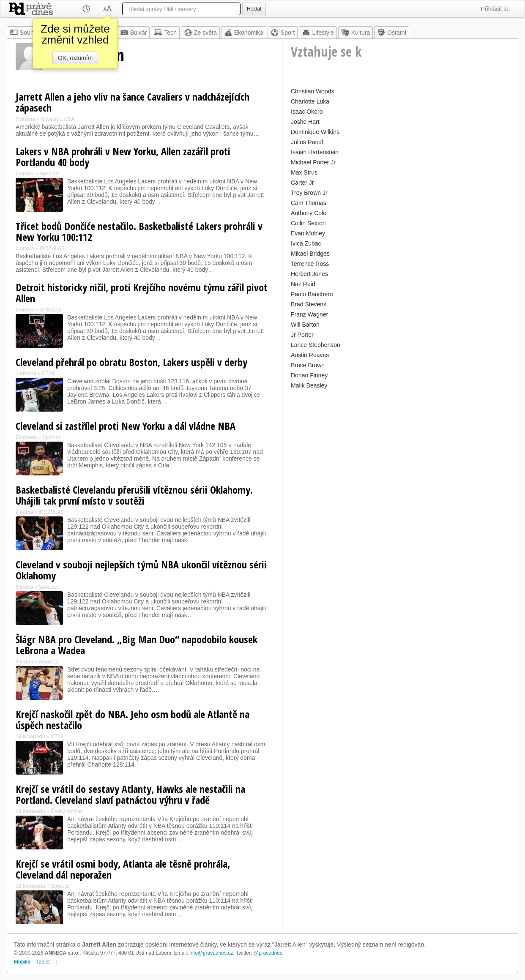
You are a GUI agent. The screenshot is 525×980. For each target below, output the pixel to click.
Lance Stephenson (316, 345)
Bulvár (134, 33)
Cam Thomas (309, 203)
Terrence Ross (310, 264)
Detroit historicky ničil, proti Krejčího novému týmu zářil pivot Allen (142, 293)
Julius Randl (307, 142)
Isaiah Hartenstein (315, 152)
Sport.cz (49, 174)
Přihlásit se (495, 9)
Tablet (43, 962)
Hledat (254, 9)
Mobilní (22, 962)
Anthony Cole (309, 213)
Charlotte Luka (310, 101)
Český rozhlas (67, 811)
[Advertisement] (400, 450)
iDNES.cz (51, 310)
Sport (283, 33)
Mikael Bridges (310, 254)
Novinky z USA (57, 119)
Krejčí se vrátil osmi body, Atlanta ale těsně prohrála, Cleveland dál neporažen (123, 869)
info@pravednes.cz (211, 953)
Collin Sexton (308, 223)
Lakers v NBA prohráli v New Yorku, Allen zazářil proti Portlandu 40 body (123, 157)
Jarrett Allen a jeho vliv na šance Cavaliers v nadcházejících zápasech (133, 102)
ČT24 (48, 374)
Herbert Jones (309, 274)
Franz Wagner (309, 314)
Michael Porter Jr (313, 162)
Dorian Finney (309, 375)
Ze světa (200, 33)
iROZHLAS (52, 248)
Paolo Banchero (312, 294)
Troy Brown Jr (309, 193)
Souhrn (24, 33)
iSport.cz (49, 662)
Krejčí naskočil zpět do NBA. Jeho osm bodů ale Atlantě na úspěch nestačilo (133, 719)
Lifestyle (318, 33)
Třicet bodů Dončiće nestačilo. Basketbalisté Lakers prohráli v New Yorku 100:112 (139, 231)
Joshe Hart (305, 122)
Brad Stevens (309, 304)
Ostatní (392, 33)
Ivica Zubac (306, 243)
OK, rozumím (75, 58)
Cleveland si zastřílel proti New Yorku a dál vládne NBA (126, 426)
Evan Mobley (308, 233)
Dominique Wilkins (315, 132)
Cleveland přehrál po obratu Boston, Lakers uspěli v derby (131, 362)
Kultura (355, 33)
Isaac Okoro (307, 112)
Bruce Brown (308, 365)
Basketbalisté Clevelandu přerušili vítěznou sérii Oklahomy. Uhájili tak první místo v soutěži (134, 495)
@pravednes (268, 953)
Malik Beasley (309, 385)
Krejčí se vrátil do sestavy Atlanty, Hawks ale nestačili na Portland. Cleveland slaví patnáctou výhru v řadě (130, 794)
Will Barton (305, 325)
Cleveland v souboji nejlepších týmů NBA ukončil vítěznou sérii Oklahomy (141, 570)
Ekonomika (244, 33)
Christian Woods (312, 91)
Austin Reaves (310, 355)
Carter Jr (302, 183)
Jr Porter (302, 335)
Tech (165, 33)
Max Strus (304, 172)
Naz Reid (303, 284)
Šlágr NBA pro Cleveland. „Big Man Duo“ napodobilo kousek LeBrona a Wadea (137, 645)
